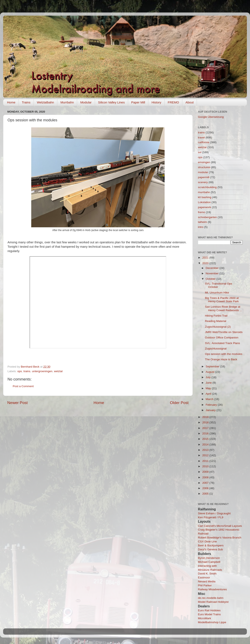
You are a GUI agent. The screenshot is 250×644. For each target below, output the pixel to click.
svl (200, 152)
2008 (206, 477)
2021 (206, 258)
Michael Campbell (209, 562)
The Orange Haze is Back (221, 359)
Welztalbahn (45, 102)
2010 (206, 466)
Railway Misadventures (212, 589)
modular (203, 172)
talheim (202, 222)
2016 (206, 433)
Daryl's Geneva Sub (210, 549)
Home (11, 102)
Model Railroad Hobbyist (213, 602)
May (209, 388)
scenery (203, 182)
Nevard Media (207, 581)
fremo (202, 212)
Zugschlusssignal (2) (218, 327)
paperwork (204, 207)
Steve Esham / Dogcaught (214, 513)
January (211, 410)
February (212, 405)
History (156, 102)
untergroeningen (42, 371)
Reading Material (216, 321)
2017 (206, 428)
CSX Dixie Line (207, 541)
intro (201, 227)
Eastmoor (204, 577)
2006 (206, 488)
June (209, 383)
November (212, 273)
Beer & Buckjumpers (211, 545)
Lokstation (204, 202)
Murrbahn (67, 102)
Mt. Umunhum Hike (217, 293)
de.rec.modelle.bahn (211, 598)
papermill (204, 177)
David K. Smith (207, 574)
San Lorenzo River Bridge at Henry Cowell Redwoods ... (224, 308)
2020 (206, 263)
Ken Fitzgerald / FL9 (211, 517)
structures (204, 167)
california (204, 142)
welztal (58, 371)
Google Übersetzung (211, 117)
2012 (206, 455)
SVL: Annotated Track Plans (222, 343)
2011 (206, 461)
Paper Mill (138, 102)
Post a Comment (23, 386)
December (212, 268)
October (211, 279)
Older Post (179, 403)
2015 (206, 439)
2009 (206, 472)
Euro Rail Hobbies (209, 610)
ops (20, 371)
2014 (206, 444)
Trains (26, 102)
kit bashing (205, 197)
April (209, 394)
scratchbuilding (207, 187)
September (213, 366)
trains (27, 371)
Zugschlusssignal (216, 349)
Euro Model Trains (209, 614)
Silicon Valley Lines (111, 102)
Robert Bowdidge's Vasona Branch (220, 538)
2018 (206, 422)
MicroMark (204, 618)
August (210, 372)
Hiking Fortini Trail (216, 316)
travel (201, 137)
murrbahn (204, 192)
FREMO (173, 102)
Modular (86, 102)
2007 (206, 483)
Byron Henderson (209, 558)
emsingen (204, 162)
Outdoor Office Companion (222, 338)
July (209, 377)
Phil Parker (205, 585)
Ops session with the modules (224, 354)
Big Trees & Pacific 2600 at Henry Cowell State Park (222, 300)
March (210, 399)
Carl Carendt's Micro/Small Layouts (220, 526)
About (189, 102)
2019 (206, 417)
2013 (206, 450)
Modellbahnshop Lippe (212, 622)
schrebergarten (207, 217)
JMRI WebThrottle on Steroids (224, 332)
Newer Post (17, 403)
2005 (206, 494)
